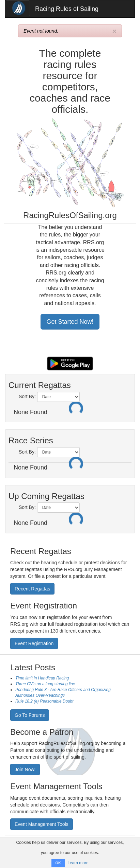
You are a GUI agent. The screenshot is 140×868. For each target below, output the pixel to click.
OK (58, 863)
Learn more (78, 863)
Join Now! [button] (25, 769)
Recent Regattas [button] (32, 589)
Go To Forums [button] (30, 715)
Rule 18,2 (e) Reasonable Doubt (44, 701)
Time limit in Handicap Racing (42, 678)
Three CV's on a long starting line (45, 684)
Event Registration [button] (34, 643)
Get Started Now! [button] (70, 322)
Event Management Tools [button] (42, 824)
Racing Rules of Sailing (67, 9)
